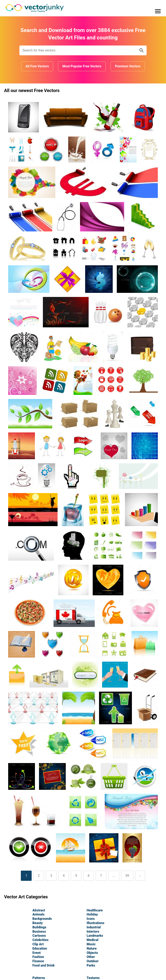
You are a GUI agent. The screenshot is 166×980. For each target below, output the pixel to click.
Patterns (39, 978)
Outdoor (93, 961)
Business (39, 932)
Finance (38, 961)
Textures (93, 978)
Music (91, 944)
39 (127, 876)
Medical (92, 940)
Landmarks (95, 936)
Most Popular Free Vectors (82, 66)
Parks (91, 965)
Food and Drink (44, 965)
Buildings (39, 927)
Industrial (94, 927)
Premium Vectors (128, 66)
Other (91, 957)
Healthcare (95, 910)
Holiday (92, 914)
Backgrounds (42, 919)
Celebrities (41, 940)
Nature (92, 948)
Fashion (38, 957)
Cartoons (39, 936)
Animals (38, 914)
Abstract (39, 910)
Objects (92, 953)
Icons (91, 919)
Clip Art (38, 944)
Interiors (93, 932)
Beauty (38, 923)
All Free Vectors (37, 66)
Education (40, 948)
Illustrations (95, 923)
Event (37, 953)
